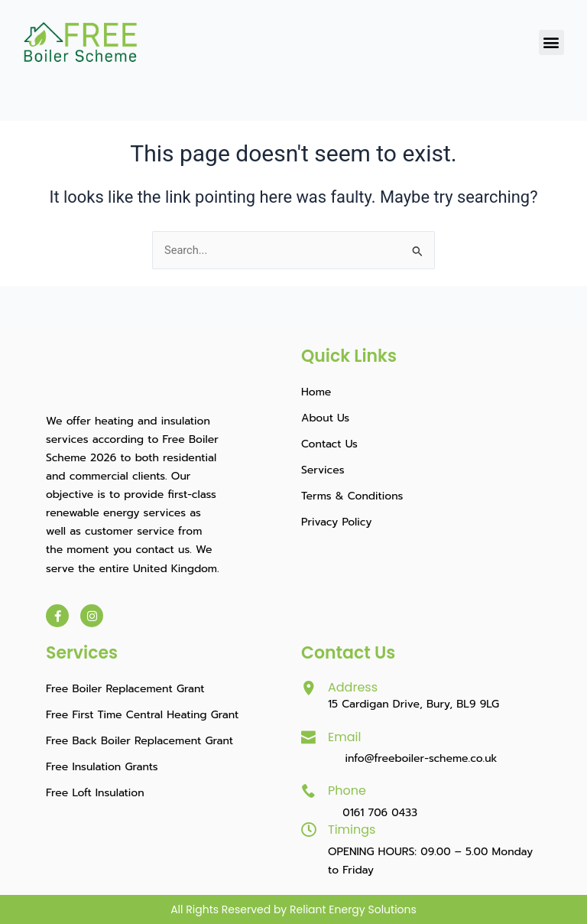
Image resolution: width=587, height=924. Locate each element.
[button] (551, 42)
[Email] (309, 737)
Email (344, 737)
